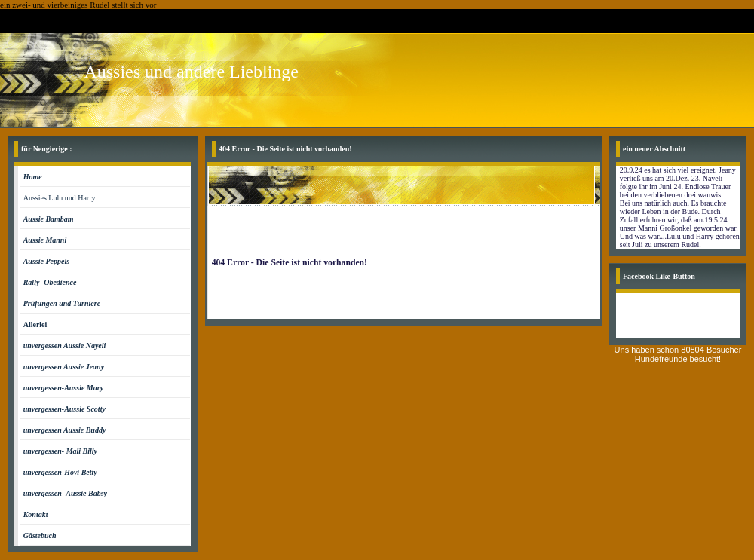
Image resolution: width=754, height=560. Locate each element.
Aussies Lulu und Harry (60, 198)
